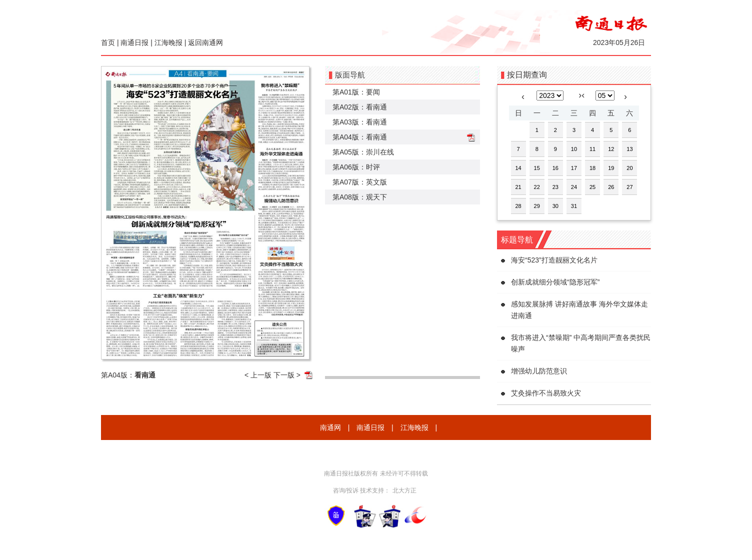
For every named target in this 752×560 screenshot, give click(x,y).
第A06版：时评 (356, 167)
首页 (108, 42)
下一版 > (287, 375)
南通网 (330, 427)
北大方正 (404, 490)
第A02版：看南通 (360, 107)
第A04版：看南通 (360, 137)
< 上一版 (258, 375)
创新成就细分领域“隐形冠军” (555, 282)
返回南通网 (205, 42)
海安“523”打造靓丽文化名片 (554, 260)
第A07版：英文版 (360, 182)
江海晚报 (168, 42)
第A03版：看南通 (360, 122)
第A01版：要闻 (356, 92)
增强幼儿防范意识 (539, 371)
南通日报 (134, 42)
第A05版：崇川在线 (363, 152)
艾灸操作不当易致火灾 (546, 393)
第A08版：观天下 (360, 197)
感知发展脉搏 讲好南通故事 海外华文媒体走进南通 (579, 310)
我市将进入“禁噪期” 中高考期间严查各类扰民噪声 (581, 343)
